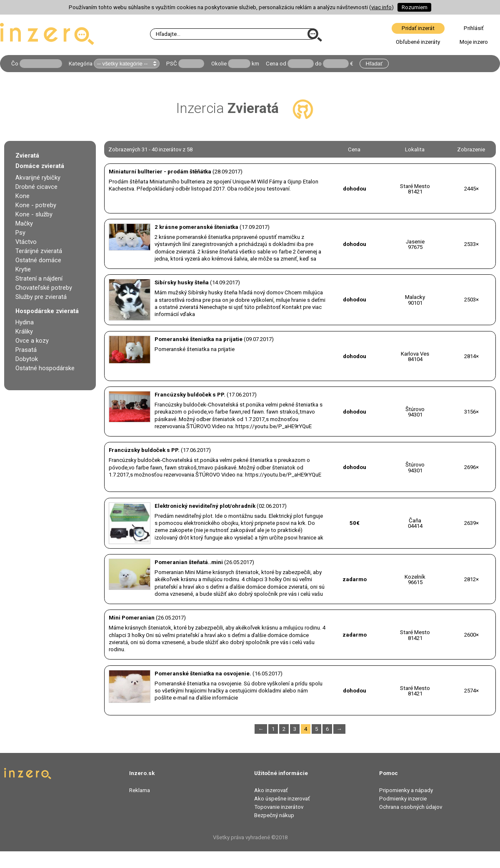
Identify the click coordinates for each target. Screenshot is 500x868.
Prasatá (26, 350)
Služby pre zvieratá (41, 297)
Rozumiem (415, 7)
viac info (381, 7)
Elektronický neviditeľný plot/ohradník (205, 506)
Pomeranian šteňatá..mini (189, 562)
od (283, 64)
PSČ (172, 64)
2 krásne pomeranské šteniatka (196, 227)
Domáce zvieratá (40, 166)
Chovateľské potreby (44, 288)
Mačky (24, 223)
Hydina (25, 322)
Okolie (219, 64)
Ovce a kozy (32, 341)
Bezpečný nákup (274, 815)
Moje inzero (474, 42)
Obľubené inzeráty (418, 42)
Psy (20, 233)
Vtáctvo (26, 242)
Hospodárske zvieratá (47, 311)
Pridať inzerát (418, 28)
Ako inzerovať (271, 790)
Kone (22, 196)
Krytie (23, 269)
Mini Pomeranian (132, 618)
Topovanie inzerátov (279, 807)
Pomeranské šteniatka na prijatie (199, 339)
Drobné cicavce (36, 187)
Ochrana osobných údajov (411, 807)
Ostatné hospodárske (45, 368)
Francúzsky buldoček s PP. (190, 395)
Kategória (81, 64)
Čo (15, 64)
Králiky (24, 331)
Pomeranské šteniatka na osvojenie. (203, 674)
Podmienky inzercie (403, 799)
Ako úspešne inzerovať (282, 799)
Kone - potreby (36, 205)
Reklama (140, 790)
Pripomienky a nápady (406, 790)
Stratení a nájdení (39, 278)
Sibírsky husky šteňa (182, 282)
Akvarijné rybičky (38, 178)
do (318, 64)
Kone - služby (34, 214)
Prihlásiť (474, 28)
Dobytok (27, 359)
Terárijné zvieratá (39, 251)
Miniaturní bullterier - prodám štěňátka (160, 172)
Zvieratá (27, 156)
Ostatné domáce (38, 260)
